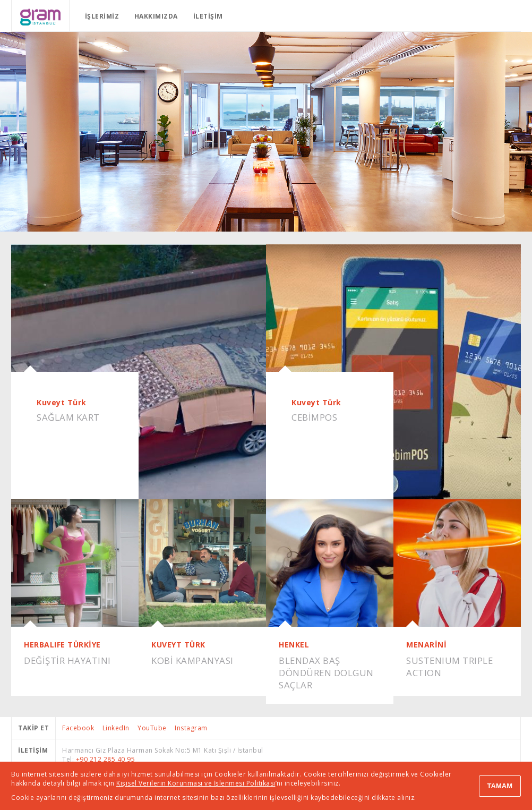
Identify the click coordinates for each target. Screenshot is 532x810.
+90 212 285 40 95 (106, 759)
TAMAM (500, 786)
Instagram (191, 728)
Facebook (78, 728)
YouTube (152, 728)
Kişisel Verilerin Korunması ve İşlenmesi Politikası (196, 783)
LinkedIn (116, 728)
